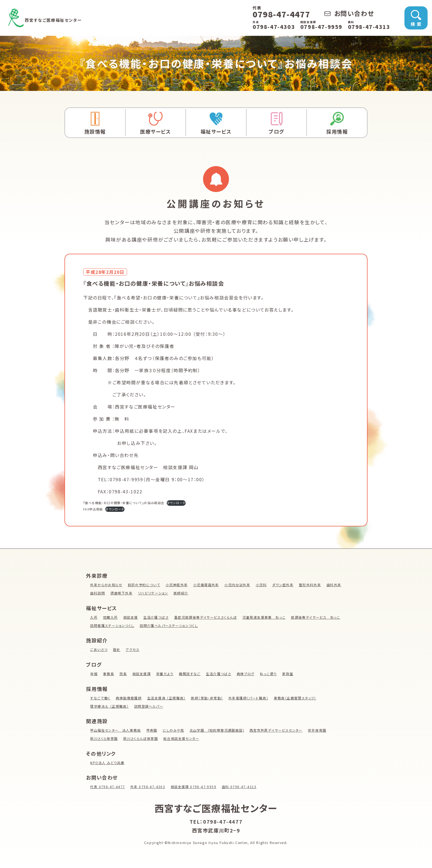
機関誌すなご (191, 674)
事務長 (109, 674)
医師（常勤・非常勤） (209, 698)
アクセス (133, 649)
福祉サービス (216, 123)
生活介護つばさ (157, 617)
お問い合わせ (349, 13)
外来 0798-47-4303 (149, 787)
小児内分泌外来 (239, 585)
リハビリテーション (174, 593)
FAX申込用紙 (95, 509)
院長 (124, 674)
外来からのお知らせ (106, 585)
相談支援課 (142, 674)
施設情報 (95, 123)
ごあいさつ (99, 649)
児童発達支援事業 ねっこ (266, 617)
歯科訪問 (118, 593)
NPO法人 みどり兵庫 (108, 763)
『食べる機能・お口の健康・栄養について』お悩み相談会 (131, 503)
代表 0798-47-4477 (108, 787)
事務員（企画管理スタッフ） (298, 698)
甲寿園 (152, 730)
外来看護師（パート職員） (251, 698)
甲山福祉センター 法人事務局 (116, 730)
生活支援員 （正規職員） (167, 698)
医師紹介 (202, 593)
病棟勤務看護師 (129, 698)
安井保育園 (320, 730)
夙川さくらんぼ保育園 (141, 738)
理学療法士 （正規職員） (110, 706)
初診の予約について (145, 585)
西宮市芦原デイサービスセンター (278, 730)
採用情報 (337, 123)
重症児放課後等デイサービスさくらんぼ (207, 617)
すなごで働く (100, 698)
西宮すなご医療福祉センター (83, 18)
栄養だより (166, 674)
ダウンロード (193, 503)
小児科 (263, 585)
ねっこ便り (270, 674)
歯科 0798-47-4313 (242, 787)
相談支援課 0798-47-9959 (196, 787)
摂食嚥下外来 (142, 593)
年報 (94, 674)
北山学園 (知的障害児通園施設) (218, 730)
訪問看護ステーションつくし (168, 625)
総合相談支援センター (182, 738)
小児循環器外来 (208, 585)
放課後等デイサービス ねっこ (115, 625)
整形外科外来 (313, 585)
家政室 (290, 674)
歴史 (117, 649)
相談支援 (131, 617)
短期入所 (110, 617)
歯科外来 (98, 593)
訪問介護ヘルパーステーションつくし (225, 625)
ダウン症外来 (285, 585)
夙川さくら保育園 (104, 738)
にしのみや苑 (175, 730)
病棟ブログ (247, 674)
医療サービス (156, 123)
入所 (94, 617)
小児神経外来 (178, 585)
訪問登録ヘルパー (149, 706)
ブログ (277, 123)
